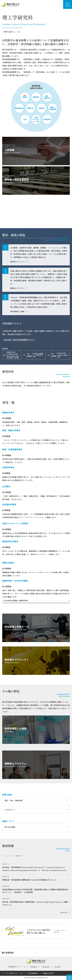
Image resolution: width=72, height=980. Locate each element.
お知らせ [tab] (18, 856)
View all (63, 913)
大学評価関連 (32, 973)
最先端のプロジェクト (18, 262)
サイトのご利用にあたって (12, 973)
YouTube (57, 967)
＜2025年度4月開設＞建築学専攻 (15, 601)
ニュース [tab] (8, 856)
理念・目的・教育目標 (13, 800)
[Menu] (68, 4)
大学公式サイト (14, 967)
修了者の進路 (10, 827)
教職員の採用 (48, 973)
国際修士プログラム (17, 288)
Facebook (34, 967)
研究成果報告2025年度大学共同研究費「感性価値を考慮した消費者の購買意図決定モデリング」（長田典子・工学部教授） (35, 891)
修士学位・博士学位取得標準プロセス (19, 340)
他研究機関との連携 (17, 311)
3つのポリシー (10, 810)
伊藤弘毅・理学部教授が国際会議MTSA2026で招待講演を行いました (29, 880)
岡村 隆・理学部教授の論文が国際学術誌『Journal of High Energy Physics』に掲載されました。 (35, 903)
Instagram (46, 967)
